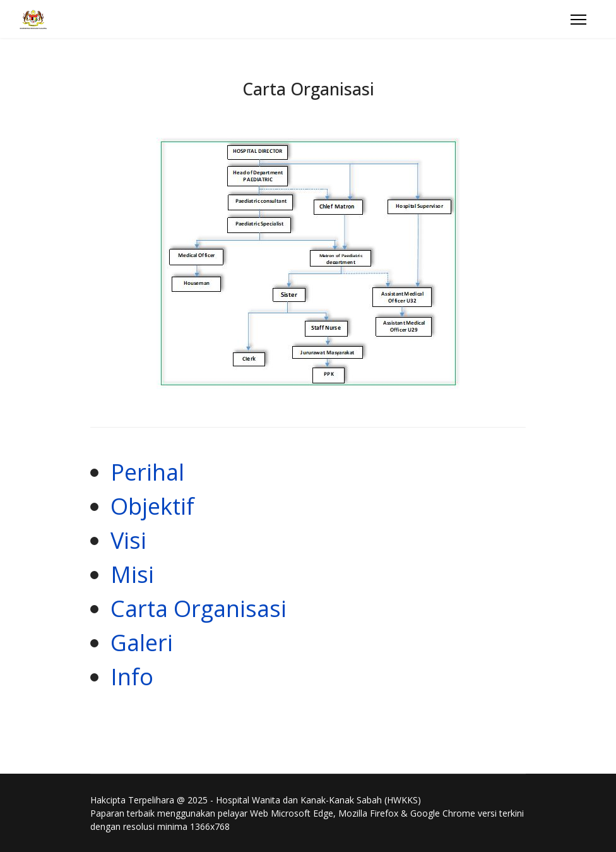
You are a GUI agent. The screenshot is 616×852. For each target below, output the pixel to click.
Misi (132, 574)
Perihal (147, 472)
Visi (128, 540)
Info (132, 677)
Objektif (152, 506)
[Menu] (578, 20)
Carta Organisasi (198, 609)
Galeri (142, 643)
